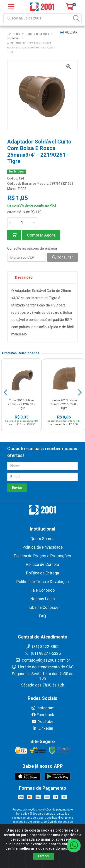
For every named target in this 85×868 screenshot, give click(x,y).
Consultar (63, 257)
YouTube (42, 722)
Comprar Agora (41, 235)
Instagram (43, 708)
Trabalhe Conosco (43, 607)
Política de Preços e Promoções (42, 556)
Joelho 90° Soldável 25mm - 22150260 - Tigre (64, 404)
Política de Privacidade (43, 547)
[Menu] (11, 7)
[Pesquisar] (76, 18)
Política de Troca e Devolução (42, 582)
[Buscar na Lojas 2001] (38, 18)
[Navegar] (5, 392)
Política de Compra (42, 564)
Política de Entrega (42, 573)
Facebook (43, 715)
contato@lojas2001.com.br (43, 660)
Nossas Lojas (43, 599)
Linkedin (42, 728)
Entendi (44, 856)
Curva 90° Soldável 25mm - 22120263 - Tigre (21, 404)
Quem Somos (42, 539)
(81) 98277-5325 (42, 653)
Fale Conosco (43, 590)
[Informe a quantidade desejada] (22, 223)
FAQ (42, 616)
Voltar (69, 32)
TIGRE (22, 189)
